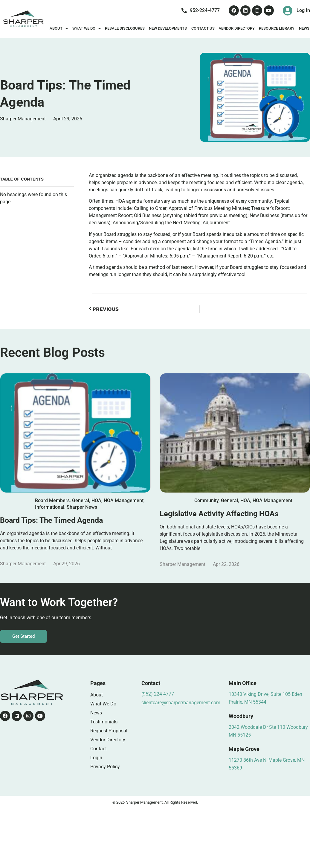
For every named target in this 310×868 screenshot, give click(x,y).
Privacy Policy (105, 767)
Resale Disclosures (125, 28)
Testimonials (104, 722)
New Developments (168, 28)
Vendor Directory (237, 28)
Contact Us (203, 28)
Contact (99, 749)
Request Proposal (109, 731)
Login (96, 758)
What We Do (87, 29)
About (59, 29)
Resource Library (277, 28)
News (96, 713)
